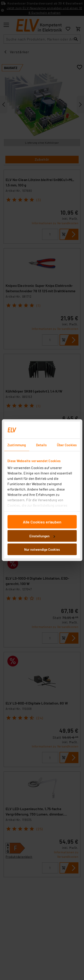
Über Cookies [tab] (67, 445)
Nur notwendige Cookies (42, 549)
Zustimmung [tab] (17, 445)
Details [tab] (41, 445)
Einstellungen (42, 536)
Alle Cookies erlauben (42, 522)
